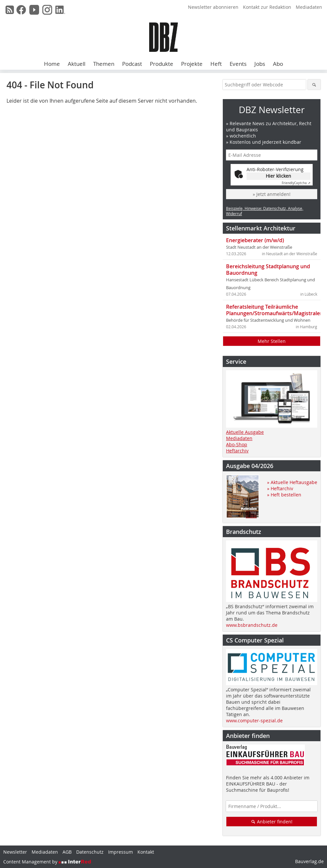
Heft (216, 64)
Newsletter (15, 852)
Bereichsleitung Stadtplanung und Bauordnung (268, 270)
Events (238, 64)
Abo (278, 64)
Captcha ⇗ (296, 183)
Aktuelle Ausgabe (245, 432)
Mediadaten (309, 7)
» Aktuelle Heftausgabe (292, 482)
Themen (104, 64)
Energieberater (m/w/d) (255, 240)
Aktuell (77, 64)
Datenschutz (90, 852)
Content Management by (47, 862)
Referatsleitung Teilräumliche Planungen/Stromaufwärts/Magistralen (275, 310)
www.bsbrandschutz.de (252, 625)
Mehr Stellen (272, 341)
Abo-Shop (237, 444)
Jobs (260, 64)
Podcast (132, 64)
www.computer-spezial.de (254, 721)
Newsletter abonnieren (213, 7)
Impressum (121, 852)
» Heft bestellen (284, 495)
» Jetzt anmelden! (272, 194)
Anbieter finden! (272, 822)
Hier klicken (278, 176)
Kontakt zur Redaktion (267, 7)
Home (52, 64)
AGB (67, 852)
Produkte (162, 64)
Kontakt (146, 852)
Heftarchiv (237, 451)
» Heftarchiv (280, 488)
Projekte (192, 64)
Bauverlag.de (309, 861)
